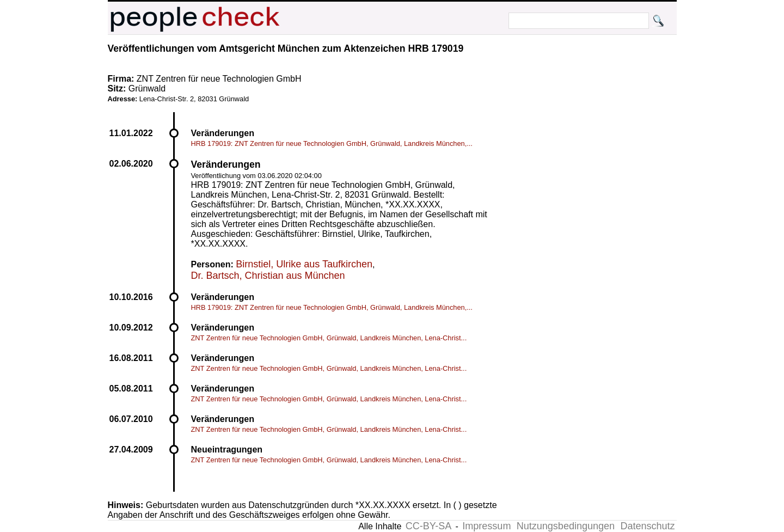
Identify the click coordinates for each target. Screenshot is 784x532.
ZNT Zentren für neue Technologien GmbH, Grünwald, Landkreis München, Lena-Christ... (329, 338)
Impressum (486, 526)
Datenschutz (647, 526)
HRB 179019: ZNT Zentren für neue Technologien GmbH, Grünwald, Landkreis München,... (332, 143)
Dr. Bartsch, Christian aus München (268, 276)
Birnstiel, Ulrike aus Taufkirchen (304, 264)
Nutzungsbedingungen (566, 526)
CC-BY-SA (428, 526)
